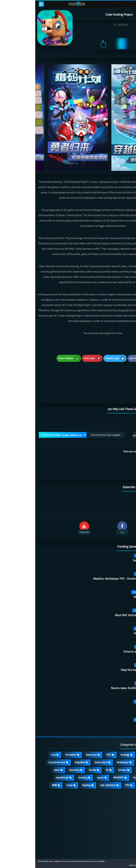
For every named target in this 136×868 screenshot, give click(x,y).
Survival (105, 743)
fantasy (87, 743)
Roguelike (45, 736)
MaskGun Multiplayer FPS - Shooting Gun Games (87, 552)
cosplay (107, 736)
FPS (92, 758)
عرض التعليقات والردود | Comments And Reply (27, 408)
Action (124, 728)
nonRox (106, 857)
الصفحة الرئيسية (112, 791)
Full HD (102, 751)
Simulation (36, 728)
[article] (37, 367)
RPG (73, 728)
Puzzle (124, 736)
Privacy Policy (114, 816)
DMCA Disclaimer (112, 799)
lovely (34, 758)
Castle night (110, 698)
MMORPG (83, 751)
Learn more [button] (102, 865)
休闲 (19, 758)
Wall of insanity (108, 570)
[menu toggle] (130, 4)
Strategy (90, 728)
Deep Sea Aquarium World (101, 643)
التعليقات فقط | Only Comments (70, 408)
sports (65, 751)
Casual (107, 728)
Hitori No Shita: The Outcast (48, 819)
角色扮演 (107, 766)
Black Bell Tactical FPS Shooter (98, 588)
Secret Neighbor (107, 534)
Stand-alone (66, 736)
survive (107, 758)
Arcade (57, 743)
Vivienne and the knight (103, 625)
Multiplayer (87, 736)
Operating (39, 743)
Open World (121, 751)
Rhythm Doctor (108, 607)
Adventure (56, 728)
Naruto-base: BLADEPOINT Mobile (96, 661)
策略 (124, 766)
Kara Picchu (110, 680)
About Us (116, 842)
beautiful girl (27, 751)
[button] (122, 864)
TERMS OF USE (113, 808)
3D (72, 743)
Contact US (115, 833)
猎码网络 (88, 25)
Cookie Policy (114, 825)
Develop (123, 743)
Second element (22, 736)
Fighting (51, 758)
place (22, 743)
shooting (47, 751)
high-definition (73, 758)
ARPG (124, 758)
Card (18, 728)
